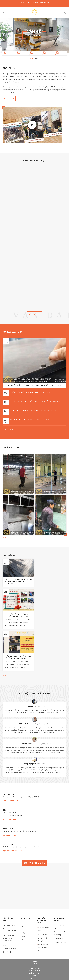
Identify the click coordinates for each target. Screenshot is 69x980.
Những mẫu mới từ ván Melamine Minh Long (30, 392)
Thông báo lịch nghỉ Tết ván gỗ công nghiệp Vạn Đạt (18, 657)
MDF (24, 53)
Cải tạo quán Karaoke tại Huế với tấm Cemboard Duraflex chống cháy (18, 582)
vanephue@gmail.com (10, 948)
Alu (37, 58)
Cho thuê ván (35, 971)
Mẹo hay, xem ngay (12, 851)
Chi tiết (9, 99)
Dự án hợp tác (12, 447)
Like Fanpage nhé (12, 801)
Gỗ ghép (50, 53)
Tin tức (34, 966)
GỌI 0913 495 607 (11, 835)
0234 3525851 (9, 941)
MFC (37, 53)
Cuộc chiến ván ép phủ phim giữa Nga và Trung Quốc (34, 410)
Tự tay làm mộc (13, 332)
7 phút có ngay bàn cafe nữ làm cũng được (30, 420)
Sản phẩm (34, 314)
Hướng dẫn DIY (35, 973)
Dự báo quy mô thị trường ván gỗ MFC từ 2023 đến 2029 (35, 401)
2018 (38, 978)
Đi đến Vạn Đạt (11, 819)
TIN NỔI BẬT (10, 555)
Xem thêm (8, 430)
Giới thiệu (35, 961)
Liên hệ (34, 975)
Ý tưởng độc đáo (35, 968)
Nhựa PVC (63, 53)
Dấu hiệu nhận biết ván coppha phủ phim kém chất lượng (35, 385)
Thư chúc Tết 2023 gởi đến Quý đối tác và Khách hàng (17, 615)
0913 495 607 (12, 931)
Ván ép (11, 53)
